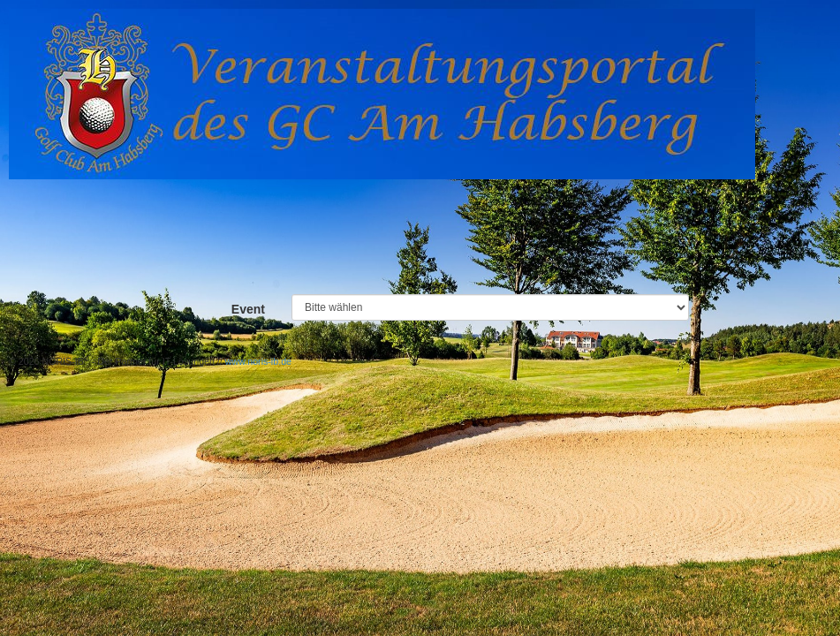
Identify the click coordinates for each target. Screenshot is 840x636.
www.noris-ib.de (258, 361)
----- (490, 307)
